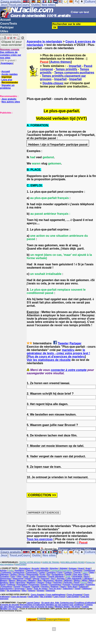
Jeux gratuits (9, 99)
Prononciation (78, 584)
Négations (31, 582)
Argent (81, 568)
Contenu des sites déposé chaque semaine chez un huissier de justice (46, 606)
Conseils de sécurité (9, 605)
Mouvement (49, 580)
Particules (68, 582)
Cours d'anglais (38, 595)
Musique (59, 580)
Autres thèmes (60, 62)
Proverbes (91, 584)
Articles (3, 570)
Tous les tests (55, 589)
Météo (85, 580)
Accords (35, 568)
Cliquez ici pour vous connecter (12, 43)
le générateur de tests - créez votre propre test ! (58, 352)
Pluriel (3, 584)
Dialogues (4, 574)
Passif (76, 582)
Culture (90, 552)
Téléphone (86, 589)
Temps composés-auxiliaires (74, 73)
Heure (86, 576)
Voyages (40, 591)
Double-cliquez (53, 83)
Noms (12, 582)
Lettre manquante (74, 578)
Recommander (10, 82)
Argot (88, 568)
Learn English (73, 597)
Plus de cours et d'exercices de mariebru (56, 357)
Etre (48, 574)
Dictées (14, 574)
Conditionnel (89, 570)
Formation (5, 576)
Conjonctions (19, 572)
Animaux (73, 568)
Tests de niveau (40, 589)
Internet (36, 578)
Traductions (68, 589)
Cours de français (19, 597)
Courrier (77, 572)
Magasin (4, 580)
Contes (42, 572)
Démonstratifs (32, 574)
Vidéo (2, 591)
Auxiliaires (20, 570)
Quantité (36, 587)
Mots (40, 580)
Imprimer (7, 77)
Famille (68, 574)
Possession (34, 584)
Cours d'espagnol (75, 595)
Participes (58, 582)
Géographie (77, 576)
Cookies (85, 607)
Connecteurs (32, 572)
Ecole (43, 574)
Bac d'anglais (46, 597)
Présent (17, 587)
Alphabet (64, 568)
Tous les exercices (40, 539)
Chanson (30, 570)
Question (45, 587)
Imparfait (75, 66)
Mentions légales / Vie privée (68, 607)
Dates (92, 572)
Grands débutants (56, 576)
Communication (42, 570)
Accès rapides (9, 74)
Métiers (77, 580)
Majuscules (22, 580)
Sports (63, 587)
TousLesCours (19, 5)
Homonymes (6, 578)
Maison (12, 580)
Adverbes (54, 568)
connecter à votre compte (69, 370)
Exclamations (58, 574)
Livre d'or (7, 80)
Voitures (32, 591)
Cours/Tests (9, 24)
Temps (29, 589)
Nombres (4, 582)
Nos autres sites (11, 102)
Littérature (88, 578)
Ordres (49, 582)
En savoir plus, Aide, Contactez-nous (58, 603)
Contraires (51, 572)
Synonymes (19, 589)
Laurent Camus (33, 603)
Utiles (4, 31)
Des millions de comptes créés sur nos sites (11, 54)
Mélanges (68, 580)
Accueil (5, 20)
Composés (78, 570)
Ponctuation (22, 584)
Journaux (61, 578)
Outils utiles (33, 597)
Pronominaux (55, 584)
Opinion (41, 582)
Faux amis (78, 574)
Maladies (32, 580)
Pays (90, 582)
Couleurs (68, 572)
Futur (13, 576)
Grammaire (42, 576)
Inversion (45, 578)
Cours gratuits (11, 552)
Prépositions (7, 587)
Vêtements (50, 591)
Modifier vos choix (9, 609)
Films (86, 574)
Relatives (55, 587)
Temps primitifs (66, 69)
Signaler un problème (7, 87)
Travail (77, 589)
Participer (7, 27)
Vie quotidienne (13, 591)
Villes (24, 591)
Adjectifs (44, 568)
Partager (75, 343)
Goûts (33, 576)
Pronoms (66, 584)
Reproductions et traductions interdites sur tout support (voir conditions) (52, 605)
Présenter (26, 587)
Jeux (4, 5)
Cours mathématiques (56, 595)
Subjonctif (83, 587)
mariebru (68, 350)
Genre (26, 576)
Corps (60, 572)
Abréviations (25, 568)
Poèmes (44, 584)
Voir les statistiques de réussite (49, 360)
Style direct (72, 587)
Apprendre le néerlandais (44, 42)
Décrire (22, 574)
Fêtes (19, 576)
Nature (92, 580)
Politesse (11, 584)
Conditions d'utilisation (85, 603)
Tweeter (63, 343)
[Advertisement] (11, 132)
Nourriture (21, 582)
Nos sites (48, 5)
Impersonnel (18, 578)
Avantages (7, 63)
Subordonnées (6, 589)
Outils (35, 5)
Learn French (59, 597)
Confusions (6, 572)
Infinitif (28, 578)
